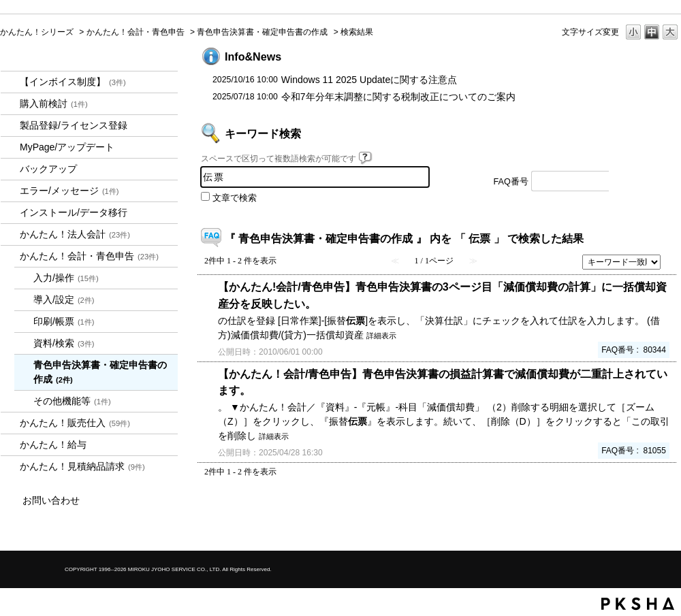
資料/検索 (64, 343)
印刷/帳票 (64, 321)
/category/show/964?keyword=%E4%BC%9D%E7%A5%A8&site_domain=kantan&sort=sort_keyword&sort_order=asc (10, 423)
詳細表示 (381, 336)
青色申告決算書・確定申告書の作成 (262, 32)
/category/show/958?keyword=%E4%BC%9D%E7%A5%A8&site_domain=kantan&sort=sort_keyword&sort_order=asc (10, 256)
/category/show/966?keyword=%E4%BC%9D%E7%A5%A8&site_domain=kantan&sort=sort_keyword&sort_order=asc (10, 445)
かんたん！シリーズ (37, 32)
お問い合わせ (51, 500)
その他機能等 (72, 401)
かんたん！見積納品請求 (82, 466)
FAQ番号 (511, 182)
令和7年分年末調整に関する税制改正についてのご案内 (398, 97)
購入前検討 (54, 103)
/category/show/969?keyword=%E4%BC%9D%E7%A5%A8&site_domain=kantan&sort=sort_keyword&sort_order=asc (10, 467)
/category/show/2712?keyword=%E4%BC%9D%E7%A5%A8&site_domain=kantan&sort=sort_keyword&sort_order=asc (10, 234)
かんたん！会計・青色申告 (136, 32)
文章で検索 (235, 198)
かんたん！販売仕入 (75, 423)
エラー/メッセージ (69, 191)
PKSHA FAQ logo (638, 604)
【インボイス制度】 (73, 82)
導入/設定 (64, 299)
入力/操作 (66, 278)
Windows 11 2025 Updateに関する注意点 (369, 80)
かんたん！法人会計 (75, 234)
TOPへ (647, 509)
